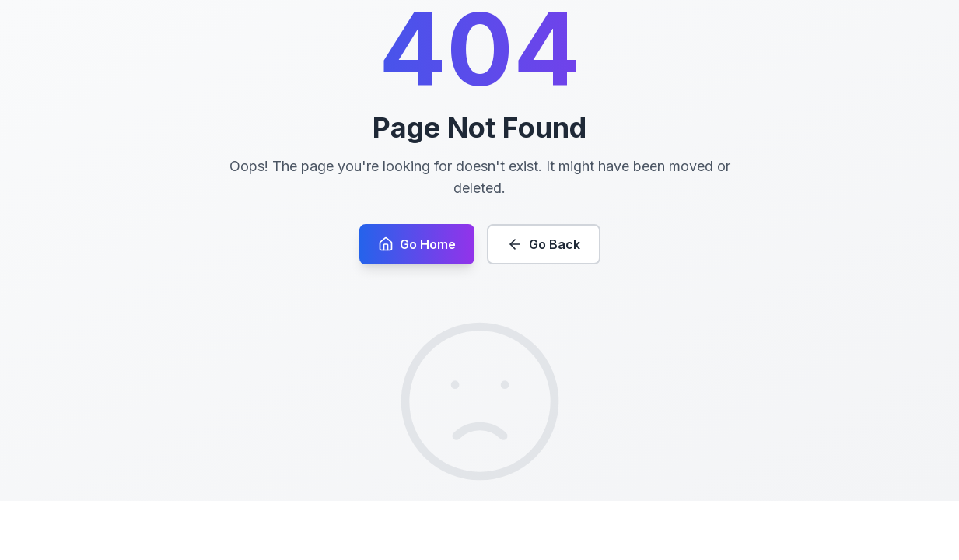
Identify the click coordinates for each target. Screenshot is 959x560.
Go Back (544, 274)
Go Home (417, 274)
